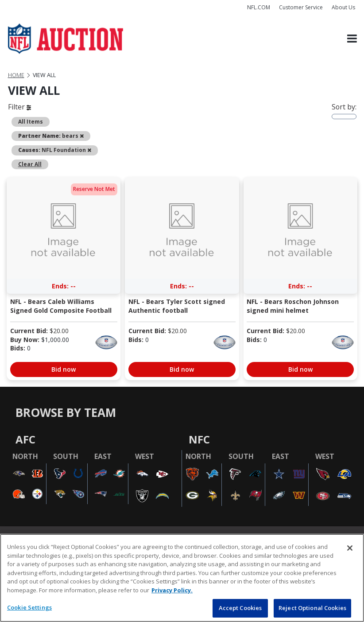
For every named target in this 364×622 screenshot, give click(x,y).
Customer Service (301, 7)
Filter (19, 107)
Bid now (64, 369)
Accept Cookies (240, 608)
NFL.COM (259, 7)
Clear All (30, 164)
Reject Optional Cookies (312, 608)
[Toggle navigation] (352, 39)
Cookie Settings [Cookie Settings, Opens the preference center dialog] (29, 607)
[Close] (350, 548)
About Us (343, 7)
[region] (182, 578)
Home (16, 75)
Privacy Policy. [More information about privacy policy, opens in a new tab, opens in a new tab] (172, 590)
